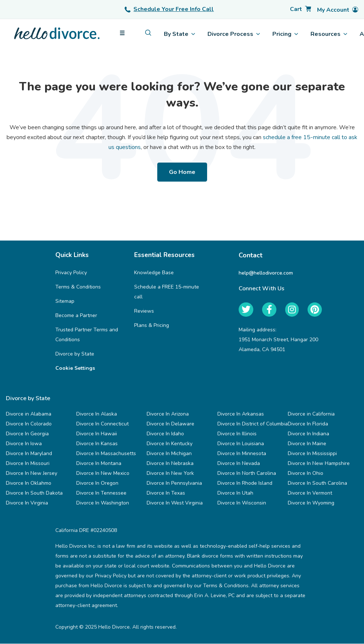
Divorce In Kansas (97, 444)
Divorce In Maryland (29, 454)
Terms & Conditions (78, 287)
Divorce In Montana (99, 464)
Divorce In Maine (307, 444)
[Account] (338, 10)
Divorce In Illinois (237, 434)
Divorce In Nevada (239, 464)
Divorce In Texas (166, 493)
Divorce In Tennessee (101, 493)
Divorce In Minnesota (242, 454)
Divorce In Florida (308, 424)
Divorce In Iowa (24, 444)
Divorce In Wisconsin (242, 503)
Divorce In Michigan (169, 454)
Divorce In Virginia (27, 503)
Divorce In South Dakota (34, 493)
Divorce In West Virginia (175, 503)
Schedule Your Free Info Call (169, 9)
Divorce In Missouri (28, 464)
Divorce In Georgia (27, 434)
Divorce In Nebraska (170, 464)
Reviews (144, 311)
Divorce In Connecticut (102, 424)
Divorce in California (311, 414)
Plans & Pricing (152, 326)
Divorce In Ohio (306, 474)
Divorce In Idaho (165, 434)
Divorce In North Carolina (247, 474)
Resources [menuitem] (329, 34)
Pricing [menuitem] (285, 34)
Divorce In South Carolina (317, 483)
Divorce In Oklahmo (29, 483)
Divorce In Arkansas (241, 414)
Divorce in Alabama (29, 414)
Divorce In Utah (235, 493)
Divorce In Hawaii (97, 434)
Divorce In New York (170, 474)
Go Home (182, 172)
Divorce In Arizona (168, 414)
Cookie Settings (75, 368)
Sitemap (65, 301)
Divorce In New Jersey (32, 474)
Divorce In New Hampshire (319, 464)
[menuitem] (148, 33)
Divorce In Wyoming (311, 503)
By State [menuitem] (179, 34)
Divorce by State (75, 354)
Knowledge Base (154, 273)
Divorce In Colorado (29, 424)
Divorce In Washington (103, 503)
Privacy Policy (71, 273)
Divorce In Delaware (170, 424)
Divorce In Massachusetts (106, 454)
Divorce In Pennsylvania (174, 483)
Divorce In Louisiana (241, 444)
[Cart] (301, 9)
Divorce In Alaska (97, 414)
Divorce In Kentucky (170, 444)
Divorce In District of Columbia (253, 424)
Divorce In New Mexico (103, 474)
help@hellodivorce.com (266, 273)
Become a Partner (76, 316)
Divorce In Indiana (308, 434)
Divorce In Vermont (310, 493)
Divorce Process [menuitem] (234, 34)
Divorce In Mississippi (312, 454)
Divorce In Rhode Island (245, 483)
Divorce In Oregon (97, 483)
